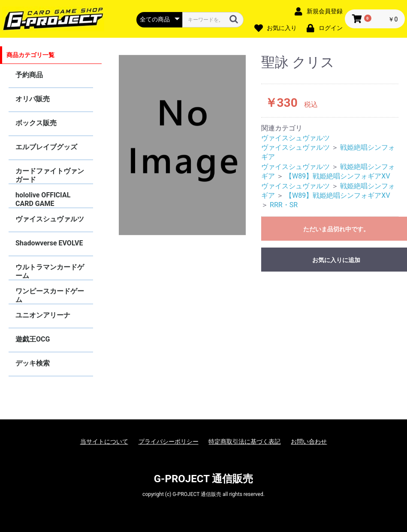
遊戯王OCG (33, 339)
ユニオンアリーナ (43, 315)
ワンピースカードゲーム (50, 295)
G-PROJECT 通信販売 (204, 479)
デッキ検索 (33, 363)
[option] (182, 145)
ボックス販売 (36, 123)
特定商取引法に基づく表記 (244, 441)
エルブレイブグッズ (46, 147)
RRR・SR (284, 205)
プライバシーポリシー (169, 441)
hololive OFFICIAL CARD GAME (43, 199)
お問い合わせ (309, 441)
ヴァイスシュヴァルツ (50, 219)
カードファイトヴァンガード (50, 175)
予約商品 (29, 75)
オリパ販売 (33, 99)
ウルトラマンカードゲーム (50, 271)
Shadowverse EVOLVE (49, 243)
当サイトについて (104, 441)
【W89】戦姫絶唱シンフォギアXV (338, 176)
